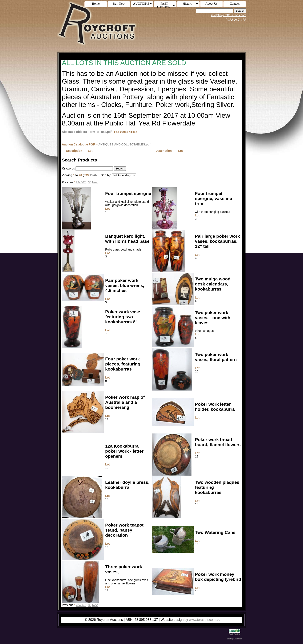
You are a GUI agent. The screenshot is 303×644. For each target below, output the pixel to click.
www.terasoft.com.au (205, 620)
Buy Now (119, 4)
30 (90, 182)
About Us (211, 4)
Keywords (68, 168)
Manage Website (235, 639)
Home (96, 4)
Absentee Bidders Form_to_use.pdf (87, 132)
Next (95, 182)
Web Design (235, 633)
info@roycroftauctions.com (229, 15)
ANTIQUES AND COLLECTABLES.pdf (124, 144)
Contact (235, 4)
